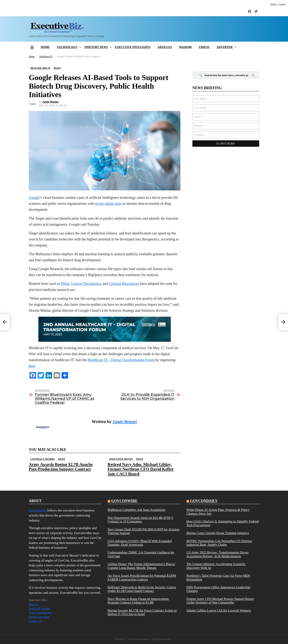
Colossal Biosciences (124, 284)
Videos (204, 47)
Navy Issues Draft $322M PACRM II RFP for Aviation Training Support (143, 531)
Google (34, 198)
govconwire (124, 501)
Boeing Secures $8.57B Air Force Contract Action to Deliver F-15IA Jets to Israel (142, 612)
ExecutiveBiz (38, 510)
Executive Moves (121, 459)
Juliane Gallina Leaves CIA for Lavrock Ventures (219, 611)
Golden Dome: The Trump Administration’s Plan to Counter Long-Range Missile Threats (141, 566)
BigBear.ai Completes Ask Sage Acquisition (136, 510)
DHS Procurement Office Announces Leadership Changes (218, 589)
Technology (67, 47)
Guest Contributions (40, 613)
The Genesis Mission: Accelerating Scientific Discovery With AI (216, 566)
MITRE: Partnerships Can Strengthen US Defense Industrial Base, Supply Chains (219, 543)
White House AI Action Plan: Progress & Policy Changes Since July (218, 512)
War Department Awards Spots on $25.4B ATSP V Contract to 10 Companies (141, 520)
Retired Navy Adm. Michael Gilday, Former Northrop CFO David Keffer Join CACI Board (141, 469)
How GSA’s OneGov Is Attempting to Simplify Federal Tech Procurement (223, 523)
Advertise (225, 47)
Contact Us (35, 621)
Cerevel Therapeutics (86, 284)
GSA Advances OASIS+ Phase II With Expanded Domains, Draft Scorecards (140, 543)
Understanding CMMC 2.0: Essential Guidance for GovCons (141, 554)
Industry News (96, 47)
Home (45, 47)
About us (34, 604)
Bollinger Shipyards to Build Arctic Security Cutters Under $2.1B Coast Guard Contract (142, 589)
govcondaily (204, 501)
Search (253, 76)
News (61, 459)
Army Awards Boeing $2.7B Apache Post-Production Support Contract (61, 467)
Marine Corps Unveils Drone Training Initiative (218, 533)
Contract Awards (42, 459)
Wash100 (185, 47)
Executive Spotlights (133, 47)
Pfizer (65, 284)
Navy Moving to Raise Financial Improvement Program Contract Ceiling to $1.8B (138, 601)
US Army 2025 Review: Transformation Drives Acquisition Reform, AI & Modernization (217, 554)
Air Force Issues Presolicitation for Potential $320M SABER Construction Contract (142, 578)
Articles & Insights (39, 608)
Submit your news (39, 617)
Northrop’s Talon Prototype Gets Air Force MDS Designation (218, 578)
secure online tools (108, 204)
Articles (165, 47)
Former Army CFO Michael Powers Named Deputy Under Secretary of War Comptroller (220, 601)
